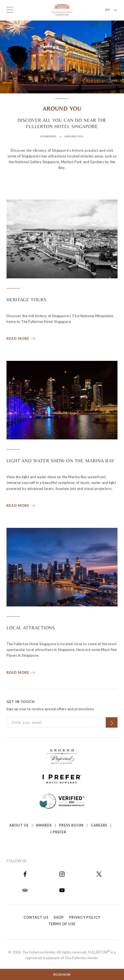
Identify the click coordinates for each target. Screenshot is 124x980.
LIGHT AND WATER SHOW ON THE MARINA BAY (60, 461)
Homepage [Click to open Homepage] (48, 136)
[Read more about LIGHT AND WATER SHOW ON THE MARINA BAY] (21, 504)
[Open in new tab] (25, 874)
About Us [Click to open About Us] (19, 825)
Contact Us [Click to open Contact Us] (36, 917)
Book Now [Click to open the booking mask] (62, 974)
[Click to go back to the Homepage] (62, 9)
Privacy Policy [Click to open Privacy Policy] (85, 917)
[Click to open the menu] (10, 10)
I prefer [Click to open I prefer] (58, 832)
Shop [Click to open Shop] (59, 917)
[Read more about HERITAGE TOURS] (21, 337)
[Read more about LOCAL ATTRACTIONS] (21, 671)
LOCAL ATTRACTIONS (31, 628)
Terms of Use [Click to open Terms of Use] (62, 924)
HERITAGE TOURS (27, 300)
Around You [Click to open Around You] (74, 136)
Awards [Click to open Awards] (44, 825)
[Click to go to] (62, 801)
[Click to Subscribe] (112, 722)
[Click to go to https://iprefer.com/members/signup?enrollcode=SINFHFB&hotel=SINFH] (62, 778)
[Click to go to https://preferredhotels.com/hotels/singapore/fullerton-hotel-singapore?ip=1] (62, 756)
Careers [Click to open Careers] (99, 825)
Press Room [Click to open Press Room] (71, 825)
